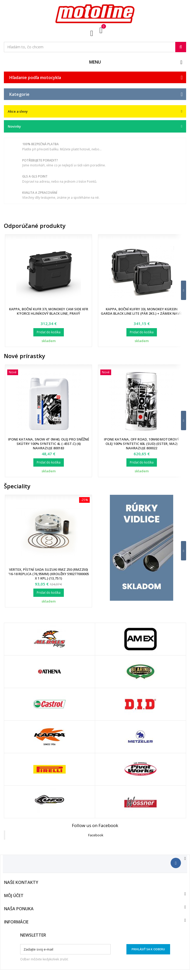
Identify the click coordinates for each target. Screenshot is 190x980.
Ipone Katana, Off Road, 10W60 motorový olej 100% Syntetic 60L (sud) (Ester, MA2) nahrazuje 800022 (142, 444)
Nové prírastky (25, 356)
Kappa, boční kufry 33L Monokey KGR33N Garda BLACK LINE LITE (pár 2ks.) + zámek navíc (142, 311)
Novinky (14, 126)
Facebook (96, 835)
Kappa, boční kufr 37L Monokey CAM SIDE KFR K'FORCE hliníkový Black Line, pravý (49, 311)
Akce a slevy (18, 111)
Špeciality (17, 486)
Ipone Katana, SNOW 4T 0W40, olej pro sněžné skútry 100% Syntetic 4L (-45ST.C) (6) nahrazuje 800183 (49, 444)
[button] (180, 290)
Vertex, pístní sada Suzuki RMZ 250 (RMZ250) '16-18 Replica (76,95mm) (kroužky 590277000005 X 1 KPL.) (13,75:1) (49, 574)
